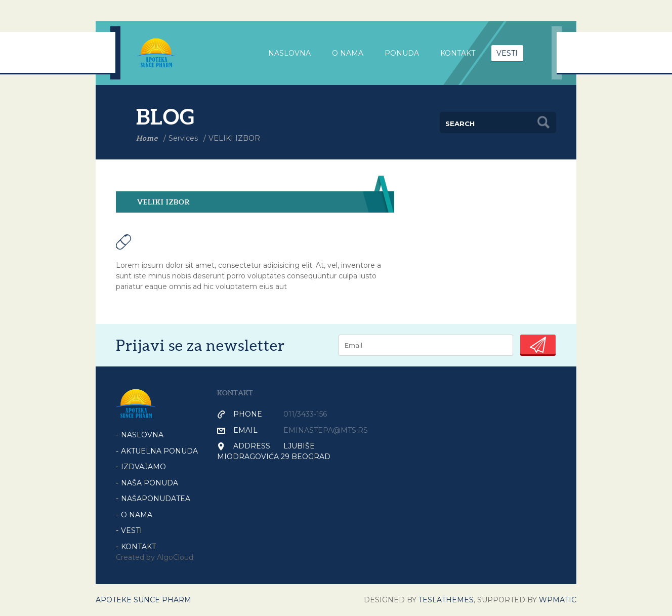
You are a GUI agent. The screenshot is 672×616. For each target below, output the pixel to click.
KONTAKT (138, 547)
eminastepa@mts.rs (326, 430)
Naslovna (142, 435)
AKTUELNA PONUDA (159, 451)
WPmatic (558, 600)
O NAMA (137, 515)
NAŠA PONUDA (150, 483)
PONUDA (402, 53)
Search (543, 122)
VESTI (507, 53)
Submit (538, 344)
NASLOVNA (289, 53)
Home (147, 138)
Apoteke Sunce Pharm (143, 600)
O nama (348, 53)
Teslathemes (446, 600)
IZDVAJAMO (143, 467)
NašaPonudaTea (156, 499)
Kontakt (458, 53)
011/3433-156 (305, 414)
